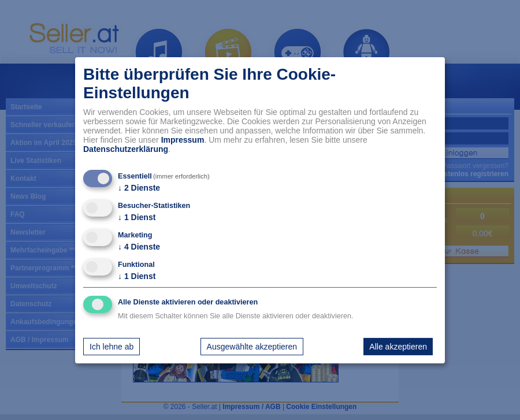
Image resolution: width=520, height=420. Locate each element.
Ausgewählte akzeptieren (252, 347)
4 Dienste (139, 247)
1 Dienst (137, 217)
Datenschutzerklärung (126, 149)
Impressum (183, 140)
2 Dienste (139, 188)
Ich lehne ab (112, 347)
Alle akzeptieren (398, 347)
